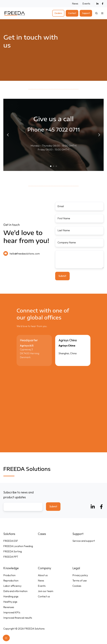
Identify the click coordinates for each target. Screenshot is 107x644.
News (75, 4)
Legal (76, 568)
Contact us (44, 596)
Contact (72, 13)
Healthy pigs (10, 602)
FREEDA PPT (11, 557)
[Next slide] (99, 135)
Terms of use (80, 581)
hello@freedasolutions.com (25, 254)
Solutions (9, 534)
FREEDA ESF (11, 541)
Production (9, 575)
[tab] (51, 166)
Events (86, 4)
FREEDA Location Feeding (18, 546)
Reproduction (11, 581)
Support (86, 13)
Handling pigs (11, 596)
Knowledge (11, 568)
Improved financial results (18, 618)
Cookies (77, 586)
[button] (102, 13)
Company (45, 568)
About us (43, 575)
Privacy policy (80, 575)
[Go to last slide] (8, 135)
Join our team (46, 591)
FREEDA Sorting (13, 551)
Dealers (58, 13)
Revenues (9, 607)
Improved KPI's (12, 612)
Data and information (15, 591)
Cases (42, 534)
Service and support (84, 541)
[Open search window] (96, 13)
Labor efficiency (12, 586)
